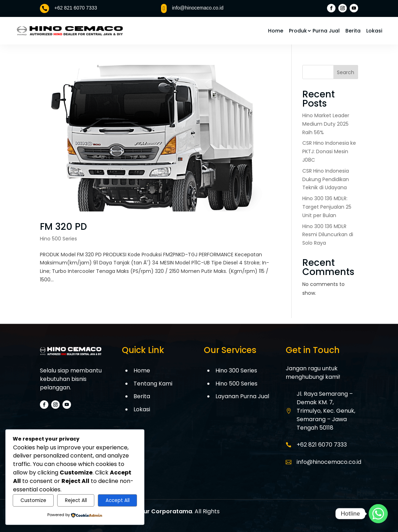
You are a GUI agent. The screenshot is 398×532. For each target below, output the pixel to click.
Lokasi (374, 31)
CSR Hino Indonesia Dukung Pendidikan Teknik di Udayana (326, 179)
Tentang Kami (153, 384)
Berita (353, 31)
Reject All (76, 500)
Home (276, 31)
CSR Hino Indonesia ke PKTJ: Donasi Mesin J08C (329, 151)
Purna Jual (326, 31)
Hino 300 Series (236, 370)
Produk (298, 31)
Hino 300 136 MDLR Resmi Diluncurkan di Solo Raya (328, 235)
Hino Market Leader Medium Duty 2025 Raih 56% (326, 124)
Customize (33, 500)
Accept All (118, 500)
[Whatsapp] (378, 514)
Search (346, 72)
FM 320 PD (63, 227)
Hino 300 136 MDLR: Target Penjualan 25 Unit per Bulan (327, 207)
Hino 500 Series (58, 239)
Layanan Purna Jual (242, 396)
